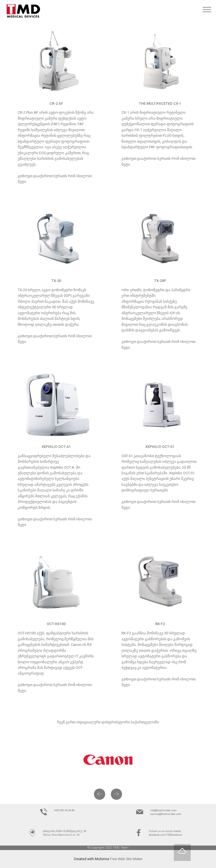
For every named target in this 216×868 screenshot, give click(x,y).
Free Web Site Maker (126, 859)
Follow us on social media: (165, 831)
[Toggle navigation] (207, 9)
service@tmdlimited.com (166, 814)
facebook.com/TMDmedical (166, 835)
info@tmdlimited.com (163, 810)
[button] (100, 794)
